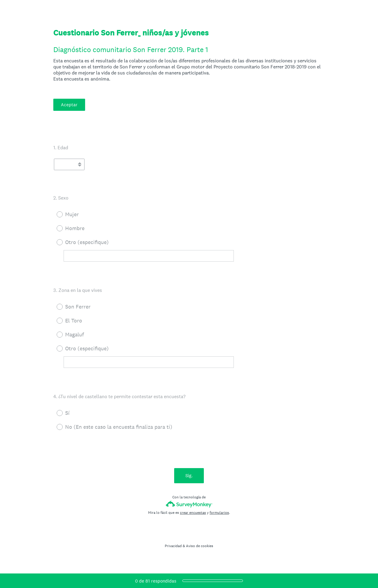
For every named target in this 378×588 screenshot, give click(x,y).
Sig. (189, 476)
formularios (219, 513)
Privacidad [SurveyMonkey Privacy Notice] (173, 546)
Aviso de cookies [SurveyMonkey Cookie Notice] (200, 546)
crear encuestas (193, 513)
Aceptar (69, 105)
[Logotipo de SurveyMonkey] (189, 504)
